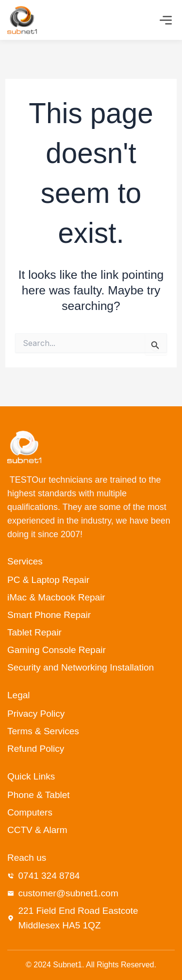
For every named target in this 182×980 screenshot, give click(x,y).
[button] (166, 21)
